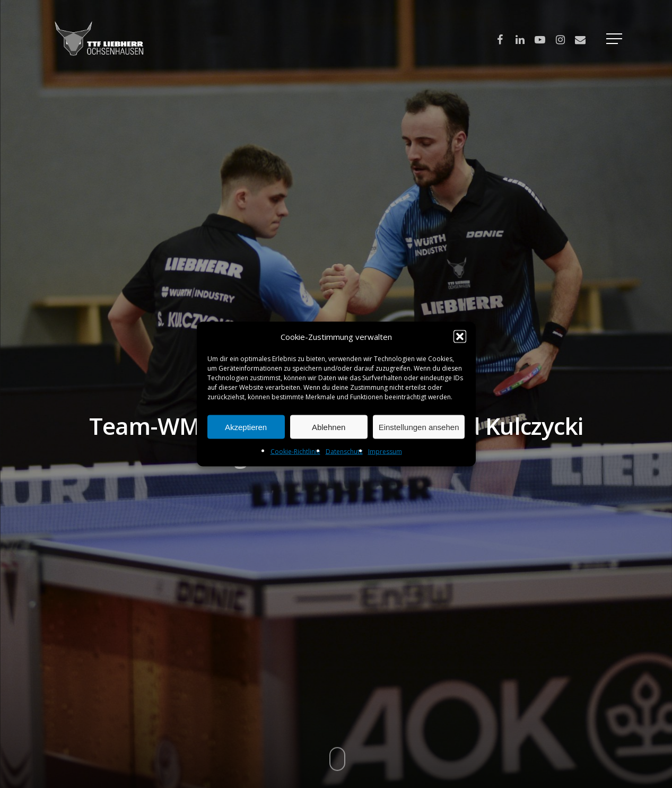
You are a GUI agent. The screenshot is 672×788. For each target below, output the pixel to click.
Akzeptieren (246, 427)
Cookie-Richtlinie (295, 452)
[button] (460, 337)
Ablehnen (329, 427)
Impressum (385, 452)
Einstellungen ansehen (419, 427)
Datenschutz (344, 452)
